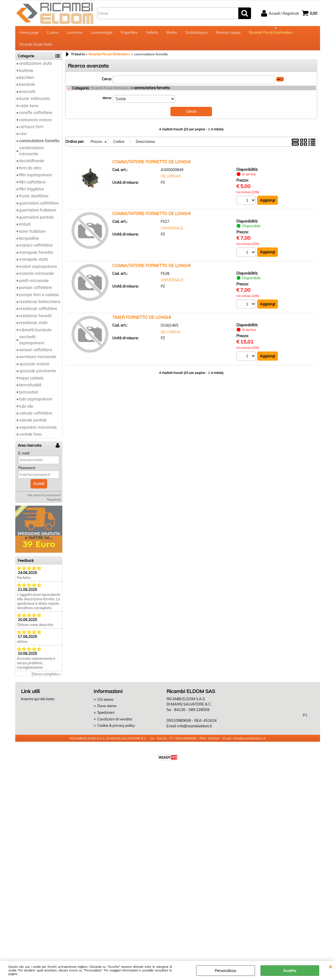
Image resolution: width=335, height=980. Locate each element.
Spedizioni (106, 716)
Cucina (53, 33)
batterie (26, 74)
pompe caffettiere (36, 291)
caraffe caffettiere (36, 116)
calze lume (29, 109)
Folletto (152, 33)
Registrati (54, 503)
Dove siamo (107, 710)
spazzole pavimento (38, 375)
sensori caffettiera (36, 353)
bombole (27, 88)
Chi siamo (105, 703)
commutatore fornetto (39, 144)
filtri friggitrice (32, 193)
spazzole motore (34, 368)
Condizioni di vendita (115, 723)
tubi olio (26, 410)
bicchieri (26, 81)
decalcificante (32, 164)
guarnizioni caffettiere (39, 207)
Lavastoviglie (102, 33)
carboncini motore (35, 123)
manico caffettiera (36, 249)
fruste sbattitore (34, 200)
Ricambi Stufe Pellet (36, 47)
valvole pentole (33, 424)
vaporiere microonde (38, 431)
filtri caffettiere (32, 186)
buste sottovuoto (34, 102)
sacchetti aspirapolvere (32, 343)
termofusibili (30, 389)
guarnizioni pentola (36, 221)
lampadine (29, 242)
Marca (107, 102)
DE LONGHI (171, 180)
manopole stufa (34, 263)
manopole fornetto (36, 256)
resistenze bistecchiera (40, 305)
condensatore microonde (32, 155)
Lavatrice (75, 33)
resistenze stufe (33, 327)
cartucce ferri (31, 130)
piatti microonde (34, 284)
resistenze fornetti (35, 319)
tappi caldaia (31, 382)
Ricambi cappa (228, 33)
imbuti (25, 228)
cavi (23, 138)
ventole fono (30, 438)
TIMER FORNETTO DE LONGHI (142, 321)
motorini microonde (37, 277)
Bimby (172, 33)
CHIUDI (330, 966)
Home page (29, 33)
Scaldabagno (196, 33)
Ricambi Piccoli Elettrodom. (271, 33)
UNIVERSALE (172, 232)
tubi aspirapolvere (36, 403)
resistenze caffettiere (38, 312)
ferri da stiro (30, 172)
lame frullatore (32, 235)
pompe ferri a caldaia (39, 298)
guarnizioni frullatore (38, 214)
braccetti (27, 95)
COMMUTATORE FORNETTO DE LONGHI (151, 165)
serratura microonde (38, 361)
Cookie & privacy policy (116, 729)
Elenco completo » (46, 678)
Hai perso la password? (44, 499)
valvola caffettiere (36, 417)
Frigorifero (129, 33)
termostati (29, 396)
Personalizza (225, 971)
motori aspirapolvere (38, 270)
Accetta (290, 971)
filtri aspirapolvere (36, 179)
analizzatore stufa (36, 67)
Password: (27, 471)
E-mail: (24, 457)
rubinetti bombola (35, 333)
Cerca (107, 82)
